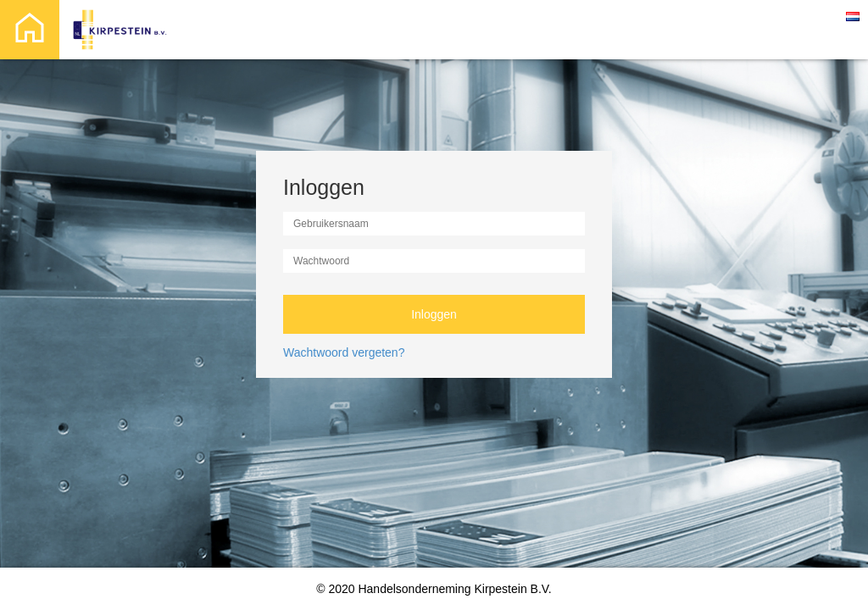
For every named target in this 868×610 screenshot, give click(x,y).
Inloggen (434, 314)
